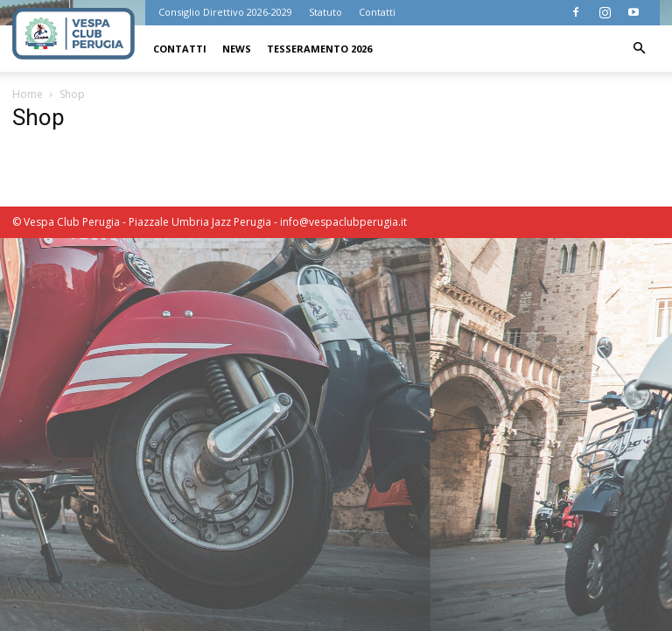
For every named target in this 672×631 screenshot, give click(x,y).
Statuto (325, 12)
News (237, 49)
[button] (639, 49)
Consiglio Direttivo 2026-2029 (225, 12)
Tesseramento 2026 (319, 49)
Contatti (377, 12)
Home (28, 94)
